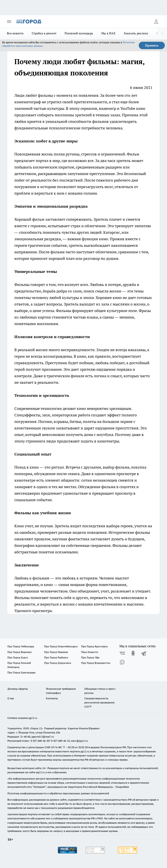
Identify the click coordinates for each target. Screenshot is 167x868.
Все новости (15, 33)
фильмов (101, 121)
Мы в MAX (108, 33)
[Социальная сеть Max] (122, 662)
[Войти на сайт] (156, 22)
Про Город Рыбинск (56, 657)
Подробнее (122, 787)
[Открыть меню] (9, 22)
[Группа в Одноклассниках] (133, 653)
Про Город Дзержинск (58, 663)
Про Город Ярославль (94, 646)
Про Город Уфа (90, 657)
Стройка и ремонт (44, 33)
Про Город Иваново (56, 652)
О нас (11, 698)
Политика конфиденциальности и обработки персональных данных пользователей (58, 793)
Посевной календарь (79, 33)
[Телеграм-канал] (144, 653)
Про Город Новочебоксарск (61, 646)
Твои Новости (90, 652)
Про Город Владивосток (96, 663)
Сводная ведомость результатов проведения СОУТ (99, 702)
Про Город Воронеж (20, 652)
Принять (152, 45)
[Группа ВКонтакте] (122, 653)
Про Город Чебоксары (21, 646)
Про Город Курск (18, 657)
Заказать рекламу (136, 33)
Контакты (52, 698)
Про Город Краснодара (21, 672)
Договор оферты (18, 689)
